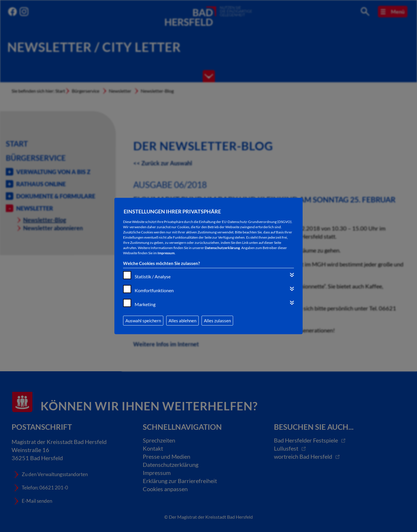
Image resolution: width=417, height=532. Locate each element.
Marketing (145, 304)
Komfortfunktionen (154, 290)
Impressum (166, 253)
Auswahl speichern (143, 321)
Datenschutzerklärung (222, 248)
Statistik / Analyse (153, 276)
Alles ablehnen (182, 321)
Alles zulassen (217, 321)
